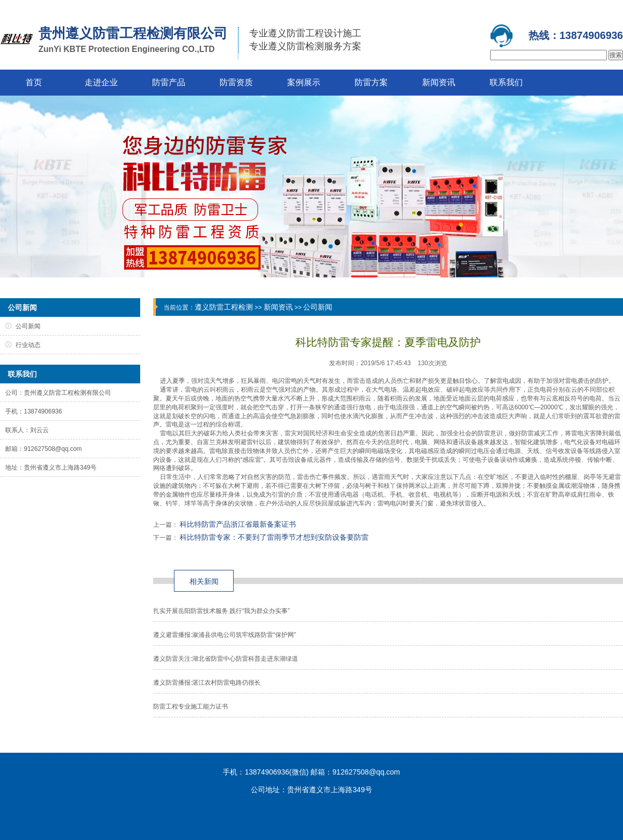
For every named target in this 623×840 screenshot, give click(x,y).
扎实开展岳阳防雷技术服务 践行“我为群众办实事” (221, 611)
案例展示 (304, 82)
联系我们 (506, 82)
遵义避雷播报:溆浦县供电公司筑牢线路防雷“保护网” (225, 635)
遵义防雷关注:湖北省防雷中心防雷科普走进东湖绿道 (226, 659)
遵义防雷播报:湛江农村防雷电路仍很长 (207, 683)
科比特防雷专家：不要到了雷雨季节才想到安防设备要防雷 (274, 537)
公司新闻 (318, 307)
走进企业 (101, 82)
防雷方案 (371, 82)
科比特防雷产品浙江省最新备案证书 (238, 524)
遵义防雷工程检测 (224, 307)
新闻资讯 (439, 82)
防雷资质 (236, 82)
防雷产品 (169, 82)
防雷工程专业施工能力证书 (191, 706)
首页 (34, 82)
